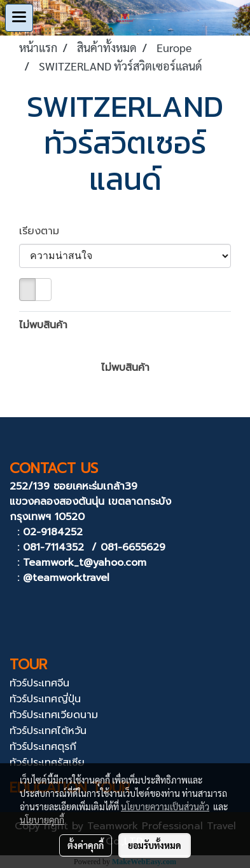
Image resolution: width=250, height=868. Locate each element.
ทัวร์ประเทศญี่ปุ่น (45, 699)
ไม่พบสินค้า (43, 325)
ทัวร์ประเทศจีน (39, 683)
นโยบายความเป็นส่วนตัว (165, 806)
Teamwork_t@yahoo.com (85, 563)
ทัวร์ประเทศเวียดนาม (54, 715)
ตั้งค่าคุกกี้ (86, 845)
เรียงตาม (45, 231)
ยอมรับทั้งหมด (155, 845)
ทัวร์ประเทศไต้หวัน (48, 731)
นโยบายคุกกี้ (42, 820)
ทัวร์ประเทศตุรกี (43, 747)
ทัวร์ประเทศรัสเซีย (47, 763)
